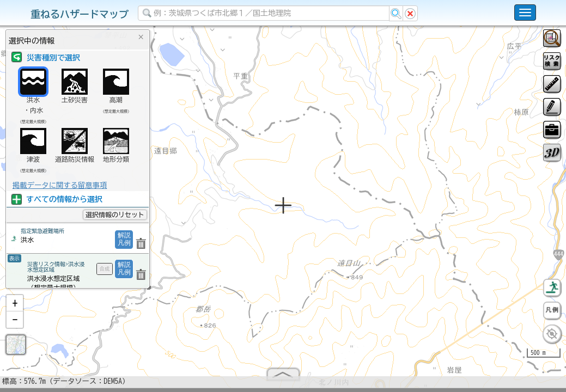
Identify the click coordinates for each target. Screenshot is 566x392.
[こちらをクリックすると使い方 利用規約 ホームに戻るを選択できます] (525, 13)
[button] (15, 308)
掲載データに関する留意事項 (60, 185)
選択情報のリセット (115, 215)
